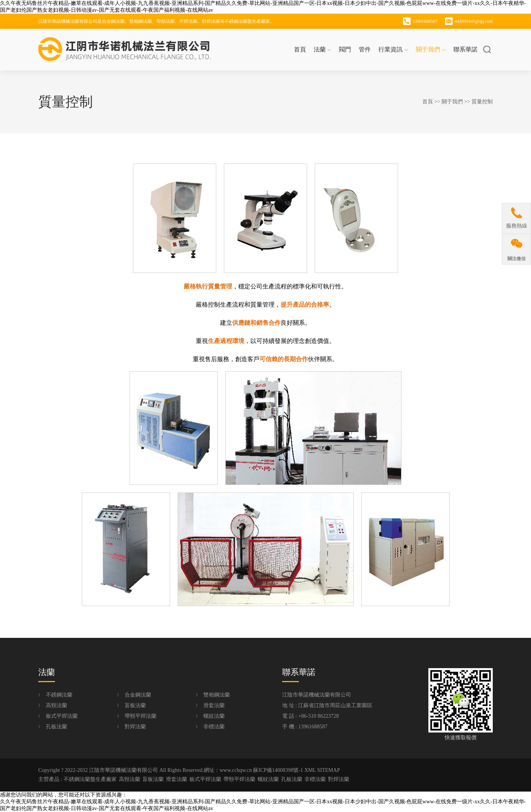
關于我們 (431, 49)
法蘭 (323, 49)
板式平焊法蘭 (62, 716)
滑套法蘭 (214, 705)
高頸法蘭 (56, 705)
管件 (365, 49)
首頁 (300, 49)
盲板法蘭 (135, 705)
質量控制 (482, 102)
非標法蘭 (214, 727)
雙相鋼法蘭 (217, 695)
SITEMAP (329, 770)
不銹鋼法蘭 (59, 695)
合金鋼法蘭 (138, 695)
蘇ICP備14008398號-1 (278, 770)
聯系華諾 (465, 49)
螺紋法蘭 (214, 716)
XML (310, 770)
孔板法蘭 (56, 727)
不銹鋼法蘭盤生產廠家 (90, 779)
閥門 (345, 49)
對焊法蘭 (135, 727)
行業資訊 (393, 49)
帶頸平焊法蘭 (141, 716)
